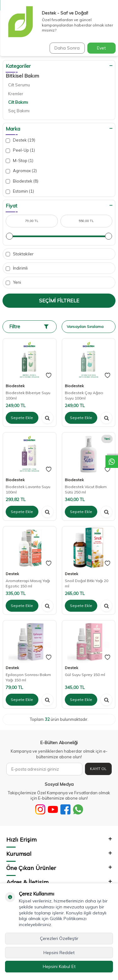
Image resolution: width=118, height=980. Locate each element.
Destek (20, 140)
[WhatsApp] (78, 809)
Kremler (16, 94)
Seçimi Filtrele (59, 300)
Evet (101, 48)
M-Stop (20, 161)
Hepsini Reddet (59, 953)
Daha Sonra (67, 48)
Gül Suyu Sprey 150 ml (85, 675)
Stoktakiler (20, 254)
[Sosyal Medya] (40, 809)
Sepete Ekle (22, 418)
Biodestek (22, 181)
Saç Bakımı (19, 111)
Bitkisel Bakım (22, 76)
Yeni (13, 282)
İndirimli (17, 268)
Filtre (29, 327)
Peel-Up (20, 150)
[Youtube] (53, 809)
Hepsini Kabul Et (59, 966)
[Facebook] (65, 809)
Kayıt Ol (98, 769)
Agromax (21, 171)
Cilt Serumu (19, 85)
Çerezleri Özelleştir (59, 938)
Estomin (20, 191)
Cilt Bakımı (18, 102)
